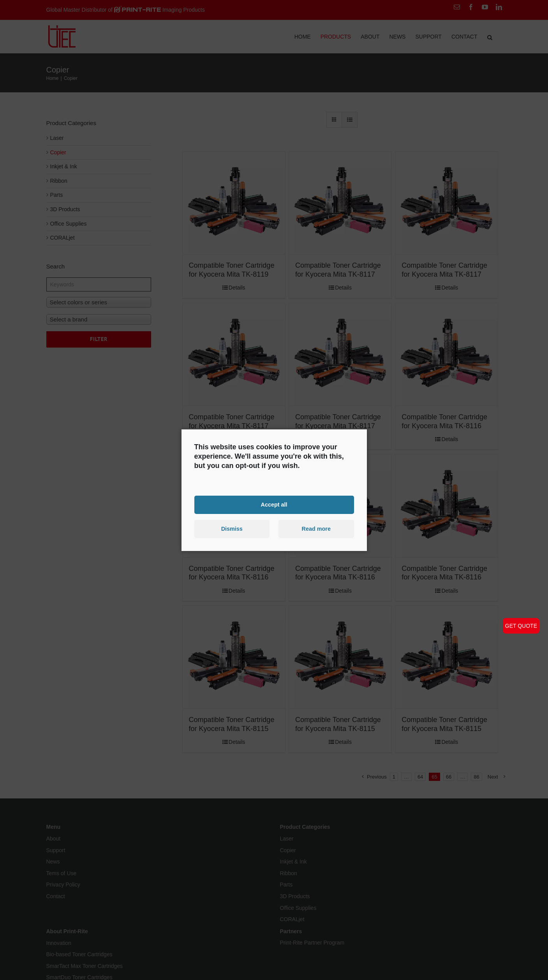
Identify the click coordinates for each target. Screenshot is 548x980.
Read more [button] (316, 529)
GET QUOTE (521, 626)
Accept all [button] (274, 505)
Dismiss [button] (232, 529)
